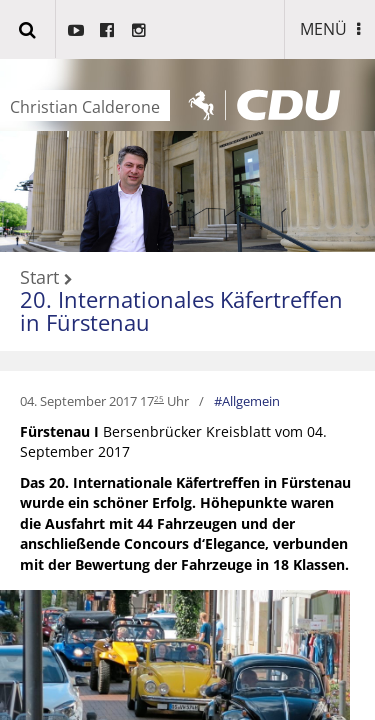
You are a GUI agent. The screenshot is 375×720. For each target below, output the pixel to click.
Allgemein (251, 401)
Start (39, 278)
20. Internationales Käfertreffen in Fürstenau (181, 310)
